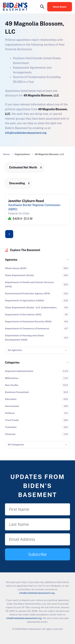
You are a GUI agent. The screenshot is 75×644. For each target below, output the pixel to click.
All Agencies (15, 350)
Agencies (11, 260)
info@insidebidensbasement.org (26, 133)
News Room (60, 7)
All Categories (16, 445)
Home (6, 154)
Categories (12, 363)
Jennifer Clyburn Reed (26, 201)
